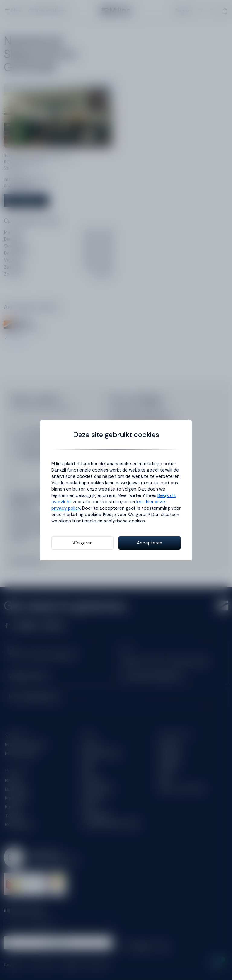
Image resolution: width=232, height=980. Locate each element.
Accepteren (150, 543)
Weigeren (82, 543)
